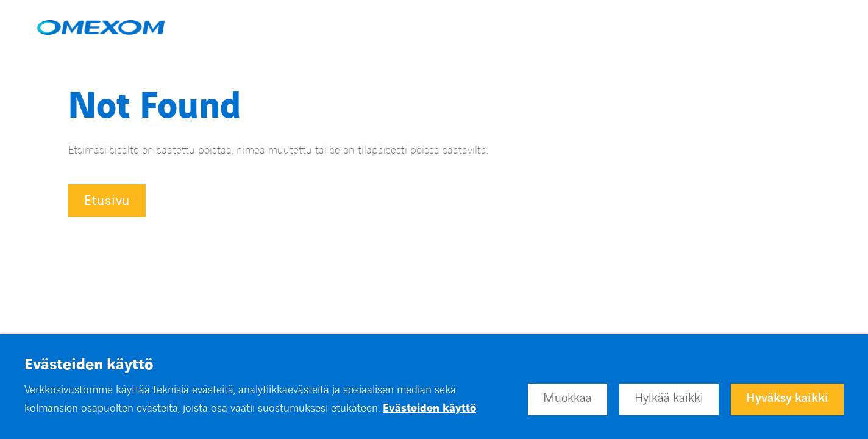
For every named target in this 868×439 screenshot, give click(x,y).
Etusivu (107, 201)
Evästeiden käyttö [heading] (89, 365)
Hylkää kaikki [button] (669, 398)
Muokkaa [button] (567, 398)
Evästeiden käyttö (429, 408)
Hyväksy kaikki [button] (787, 398)
